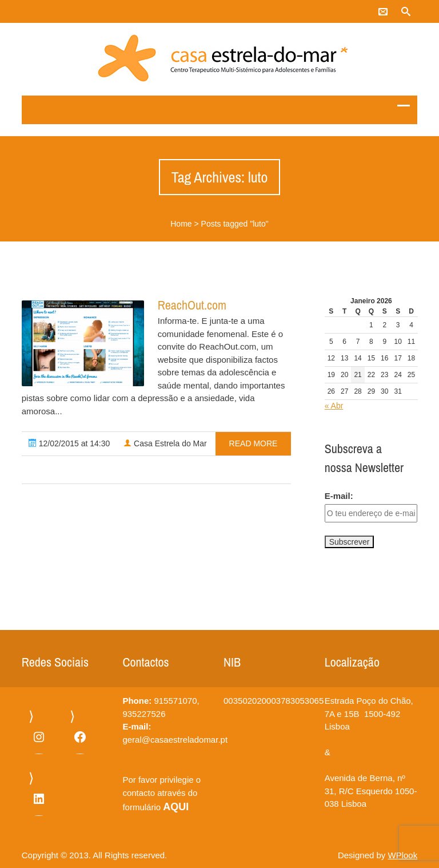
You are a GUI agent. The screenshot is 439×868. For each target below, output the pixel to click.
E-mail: (339, 496)
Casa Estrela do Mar (165, 443)
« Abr (334, 406)
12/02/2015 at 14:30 (69, 443)
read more (254, 443)
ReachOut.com (192, 305)
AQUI (176, 807)
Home (181, 224)
